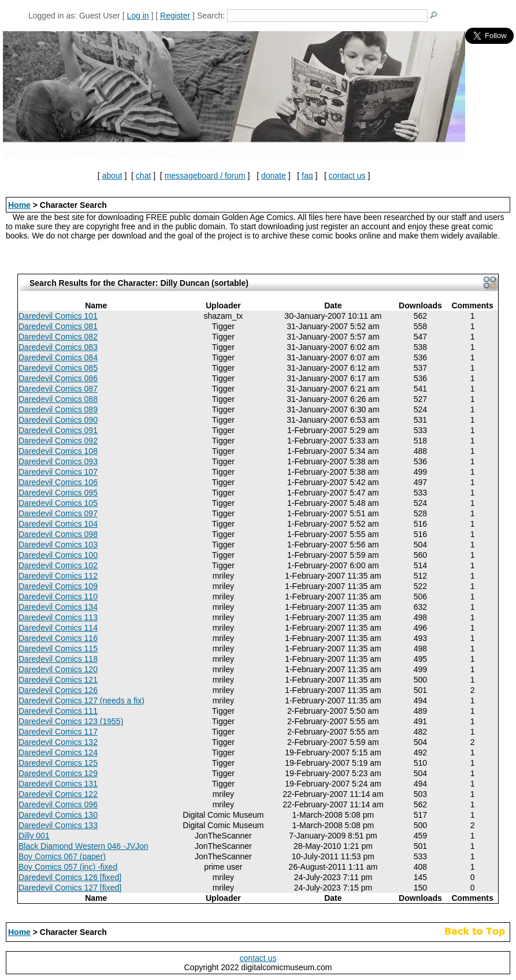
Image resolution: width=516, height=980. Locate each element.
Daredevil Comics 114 (58, 628)
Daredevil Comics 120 (58, 669)
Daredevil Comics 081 (58, 326)
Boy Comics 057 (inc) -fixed (68, 867)
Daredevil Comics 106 (58, 482)
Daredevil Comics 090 (58, 420)
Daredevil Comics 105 (58, 503)
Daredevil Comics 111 (58, 711)
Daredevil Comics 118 (58, 659)
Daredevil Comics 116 (58, 638)
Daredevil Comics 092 (58, 441)
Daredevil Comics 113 (58, 617)
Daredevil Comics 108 (58, 451)
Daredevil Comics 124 (58, 752)
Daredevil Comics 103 (58, 545)
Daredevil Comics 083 (58, 347)
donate (274, 176)
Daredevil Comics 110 (58, 597)
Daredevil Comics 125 (58, 763)
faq (307, 176)
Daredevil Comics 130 (58, 815)
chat (143, 176)
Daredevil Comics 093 (58, 461)
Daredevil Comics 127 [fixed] (70, 888)
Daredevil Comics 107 (58, 472)
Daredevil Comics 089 (58, 409)
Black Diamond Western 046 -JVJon (83, 846)
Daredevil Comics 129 (58, 773)
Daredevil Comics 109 (58, 586)
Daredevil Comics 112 (58, 576)
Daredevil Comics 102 (58, 565)
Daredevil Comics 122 (58, 794)
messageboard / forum (205, 176)
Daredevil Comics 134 (58, 607)
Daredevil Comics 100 (58, 555)
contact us (347, 176)
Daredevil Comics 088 (58, 399)
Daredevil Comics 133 (58, 825)
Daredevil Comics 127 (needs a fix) (81, 700)
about (112, 176)
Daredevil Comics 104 (58, 524)
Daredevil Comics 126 (58, 690)
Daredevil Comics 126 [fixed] (70, 877)
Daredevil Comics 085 (58, 368)
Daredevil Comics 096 (58, 804)
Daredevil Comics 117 (58, 732)
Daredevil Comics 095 (58, 493)
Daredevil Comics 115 (58, 649)
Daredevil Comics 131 (58, 784)
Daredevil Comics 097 (58, 513)
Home (19, 205)
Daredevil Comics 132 (58, 742)
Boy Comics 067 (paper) (62, 856)
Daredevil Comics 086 (58, 378)
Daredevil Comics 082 (58, 337)
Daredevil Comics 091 (58, 430)
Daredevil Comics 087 (58, 389)
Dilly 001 (34, 836)
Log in (138, 16)
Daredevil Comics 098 (58, 534)
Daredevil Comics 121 (58, 680)
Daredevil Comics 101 (58, 316)
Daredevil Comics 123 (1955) (71, 721)
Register (175, 16)
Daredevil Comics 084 (58, 357)
